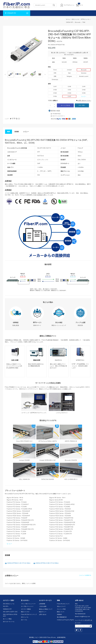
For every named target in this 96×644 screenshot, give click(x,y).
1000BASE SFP (7, 609)
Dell (69, 73)
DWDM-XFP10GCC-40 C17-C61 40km (19, 563)
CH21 (69, 90)
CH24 (69, 93)
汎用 (55, 76)
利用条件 (59, 615)
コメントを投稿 (31, 583)
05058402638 (81, 614)
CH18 (69, 87)
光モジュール (25, 617)
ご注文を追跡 (43, 606)
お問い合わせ (32, 19)
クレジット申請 (61, 609)
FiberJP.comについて (45, 19)
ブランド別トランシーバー (28, 604)
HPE (55, 73)
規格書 (17, 132)
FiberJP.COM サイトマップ (29, 615)
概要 (9, 132)
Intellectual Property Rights (65, 620)
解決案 (6, 19)
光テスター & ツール (9, 622)
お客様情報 (42, 604)
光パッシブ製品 (7, 619)
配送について (61, 612)
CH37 (69, 96)
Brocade (84, 70)
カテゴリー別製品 (26, 609)
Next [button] (45, 74)
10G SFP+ (6, 606)
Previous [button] (6, 74)
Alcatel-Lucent (84, 76)
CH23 (55, 93)
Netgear (69, 76)
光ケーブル (24, 620)
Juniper (69, 70)
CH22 (84, 90)
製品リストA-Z (25, 612)
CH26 (55, 96)
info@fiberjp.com (85, 617)
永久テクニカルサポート (59, 116)
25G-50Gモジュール (9, 604)
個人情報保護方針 (62, 617)
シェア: (7, 119)
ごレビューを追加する (85, 575)
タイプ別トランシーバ (27, 606)
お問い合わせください (84, 101)
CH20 (55, 90)
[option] (11, 74)
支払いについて (61, 606)
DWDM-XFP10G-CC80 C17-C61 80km (47, 563)
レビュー (26, 132)
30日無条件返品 (57, 114)
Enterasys (55, 80)
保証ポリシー (43, 612)
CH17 (55, 87)
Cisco (55, 70)
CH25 (84, 93)
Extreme (84, 73)
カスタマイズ (14, 19)
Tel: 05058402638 (59, 19)
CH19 (84, 87)
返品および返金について (46, 609)
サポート (23, 19)
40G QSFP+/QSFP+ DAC (10, 612)
